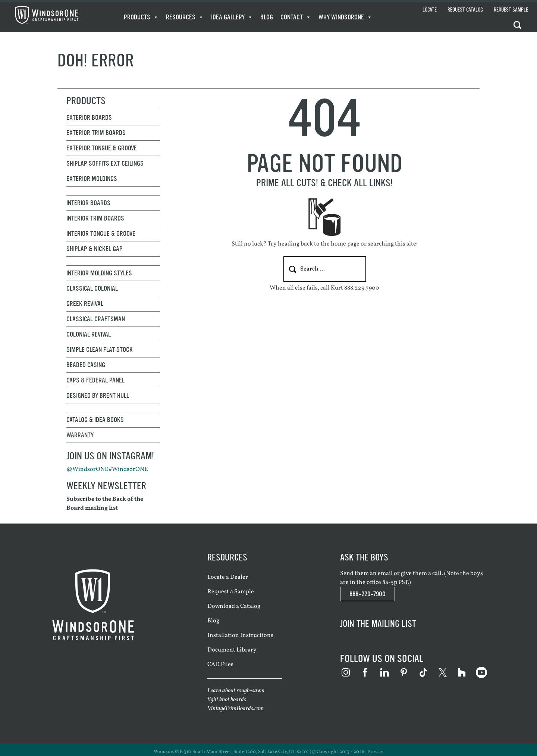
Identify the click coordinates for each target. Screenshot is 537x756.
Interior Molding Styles (99, 273)
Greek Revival (85, 304)
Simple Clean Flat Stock (100, 350)
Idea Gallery (232, 17)
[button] (519, 25)
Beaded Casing (86, 365)
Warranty (80, 435)
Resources (185, 17)
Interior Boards (88, 203)
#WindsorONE (128, 469)
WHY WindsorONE (345, 17)
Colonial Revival (89, 334)
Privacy (375, 752)
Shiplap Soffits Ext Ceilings (105, 163)
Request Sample (511, 10)
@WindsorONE (87, 469)
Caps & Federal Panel (95, 380)
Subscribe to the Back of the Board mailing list (105, 504)
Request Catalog (465, 10)
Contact (296, 17)
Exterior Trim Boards (96, 133)
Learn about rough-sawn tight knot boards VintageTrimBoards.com (236, 700)
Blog (267, 17)
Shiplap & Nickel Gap (95, 249)
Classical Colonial (92, 288)
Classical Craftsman (96, 319)
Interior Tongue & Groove (101, 234)
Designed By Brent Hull (98, 396)
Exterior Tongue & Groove (102, 148)
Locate (430, 10)
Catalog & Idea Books (95, 420)
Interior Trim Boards (95, 218)
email (385, 574)
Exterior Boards (89, 118)
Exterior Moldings (92, 179)
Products (141, 17)
